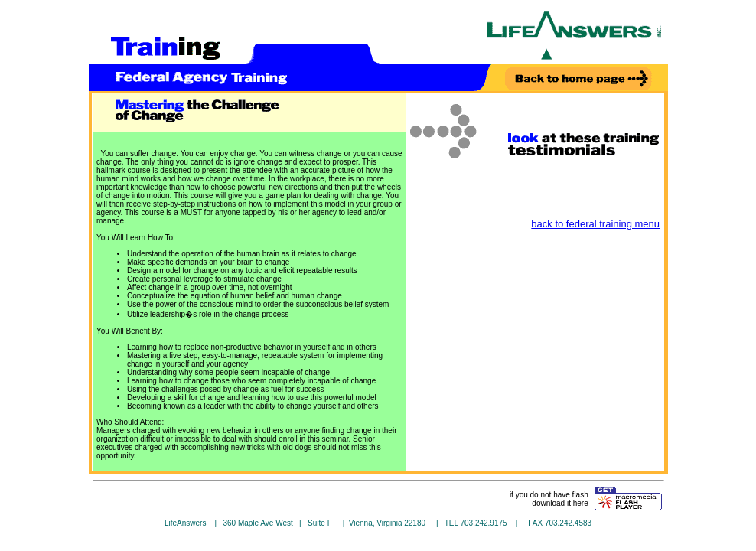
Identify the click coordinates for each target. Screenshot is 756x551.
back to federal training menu (595, 224)
